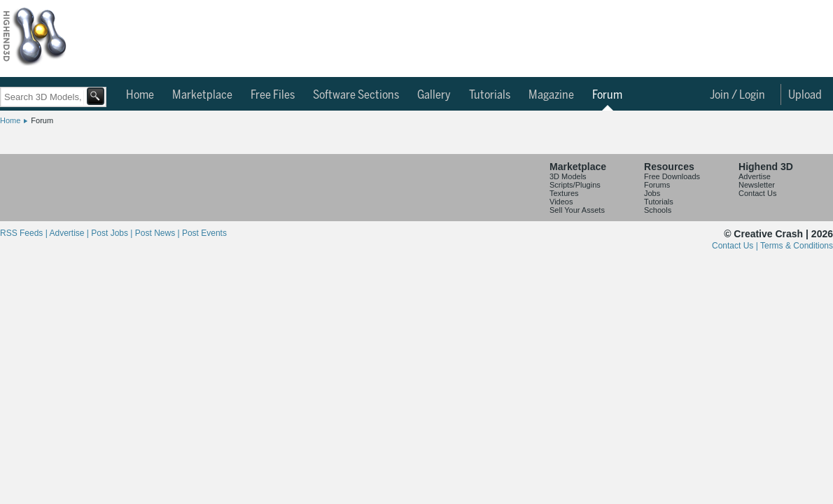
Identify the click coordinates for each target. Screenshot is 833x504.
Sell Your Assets (577, 210)
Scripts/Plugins (575, 185)
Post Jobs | (113, 233)
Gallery (434, 95)
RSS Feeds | (24, 233)
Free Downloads (672, 176)
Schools (658, 210)
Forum (607, 95)
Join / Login (737, 95)
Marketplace (202, 95)
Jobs (652, 193)
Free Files (273, 95)
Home (140, 95)
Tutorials (490, 95)
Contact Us (757, 193)
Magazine (551, 95)
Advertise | (70, 233)
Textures (564, 193)
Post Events (204, 233)
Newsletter (757, 185)
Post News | (159, 233)
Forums (657, 185)
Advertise (755, 176)
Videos (561, 202)
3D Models (568, 176)
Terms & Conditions (797, 246)
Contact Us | (736, 246)
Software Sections (356, 95)
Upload (805, 95)
